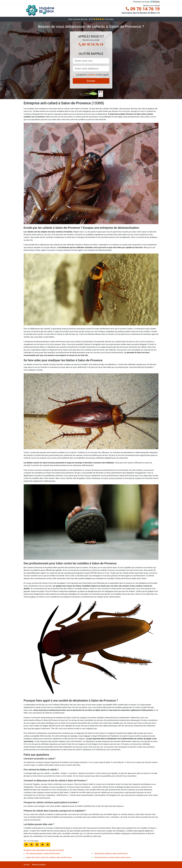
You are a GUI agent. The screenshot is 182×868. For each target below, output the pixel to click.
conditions (91, 75)
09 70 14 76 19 (143, 9)
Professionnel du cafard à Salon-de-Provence (113, 857)
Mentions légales (39, 865)
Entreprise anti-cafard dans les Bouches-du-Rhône (44, 850)
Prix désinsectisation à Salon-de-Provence (43, 854)
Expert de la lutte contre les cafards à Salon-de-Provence (49, 857)
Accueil (27, 865)
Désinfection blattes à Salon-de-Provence (111, 854)
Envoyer (91, 81)
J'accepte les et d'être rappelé (92, 75)
